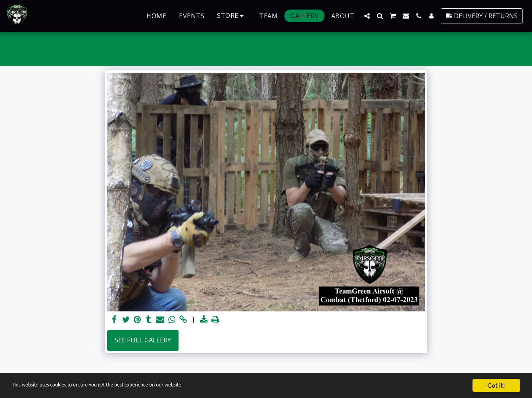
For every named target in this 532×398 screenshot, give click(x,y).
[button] (367, 16)
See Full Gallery (143, 340)
